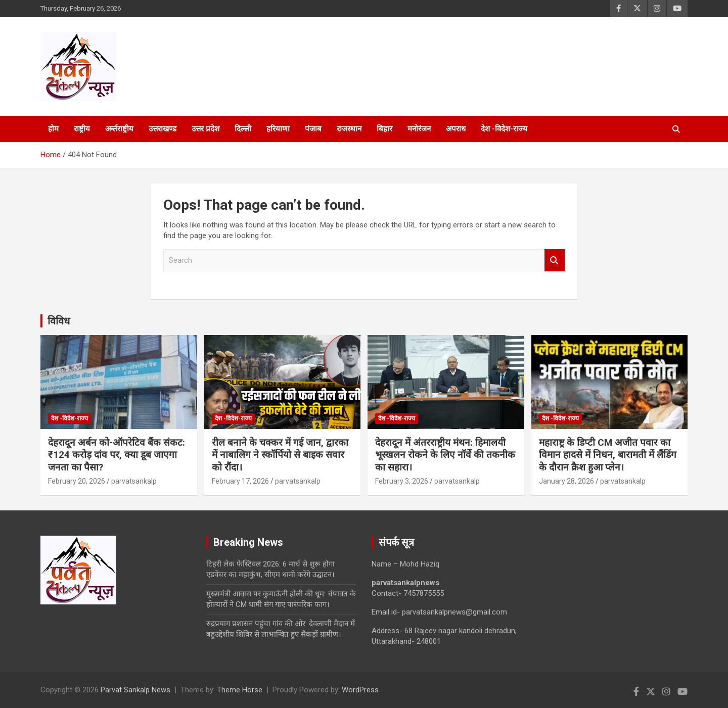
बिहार (384, 129)
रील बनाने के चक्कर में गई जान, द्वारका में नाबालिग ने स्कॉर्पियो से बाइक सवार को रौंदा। (280, 455)
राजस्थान (349, 129)
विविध (59, 321)
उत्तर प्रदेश (206, 129)
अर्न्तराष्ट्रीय (119, 129)
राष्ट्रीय (82, 129)
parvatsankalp (134, 481)
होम (53, 129)
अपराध (456, 129)
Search (555, 261)
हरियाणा (278, 129)
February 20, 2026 (77, 481)
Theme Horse (240, 690)
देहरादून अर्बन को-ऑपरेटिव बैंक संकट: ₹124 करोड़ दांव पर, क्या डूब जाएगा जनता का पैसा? (117, 455)
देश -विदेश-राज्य (504, 129)
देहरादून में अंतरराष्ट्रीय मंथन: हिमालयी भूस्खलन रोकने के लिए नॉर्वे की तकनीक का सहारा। (445, 455)
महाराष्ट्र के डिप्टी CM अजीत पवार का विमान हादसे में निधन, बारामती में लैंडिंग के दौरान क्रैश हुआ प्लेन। (608, 455)
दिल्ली (243, 129)
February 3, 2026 (402, 481)
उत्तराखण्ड (163, 129)
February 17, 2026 (240, 481)
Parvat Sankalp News (135, 690)
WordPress (360, 690)
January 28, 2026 (566, 481)
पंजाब (313, 129)
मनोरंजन (419, 129)
